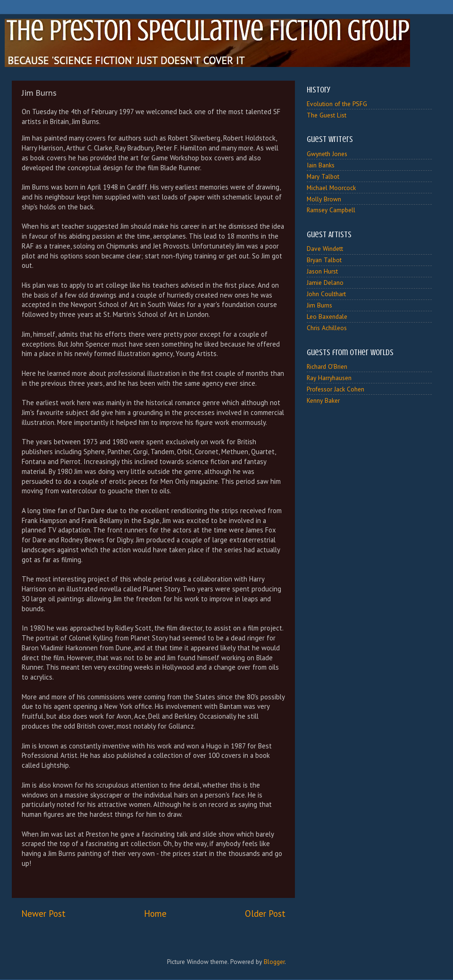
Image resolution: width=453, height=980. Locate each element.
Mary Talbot (323, 176)
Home (155, 914)
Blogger (274, 962)
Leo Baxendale (327, 316)
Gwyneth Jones (327, 154)
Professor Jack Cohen (336, 389)
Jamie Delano (325, 282)
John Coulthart (326, 294)
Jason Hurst (322, 271)
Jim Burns (319, 305)
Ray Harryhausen (329, 378)
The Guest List (327, 115)
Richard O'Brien (327, 366)
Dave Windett (325, 249)
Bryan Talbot (324, 260)
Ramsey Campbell (331, 210)
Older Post (265, 914)
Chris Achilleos (327, 328)
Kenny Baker (323, 400)
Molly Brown (324, 199)
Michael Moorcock (331, 188)
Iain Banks (321, 165)
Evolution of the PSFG (337, 104)
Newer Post (43, 914)
